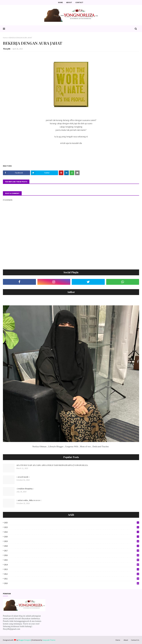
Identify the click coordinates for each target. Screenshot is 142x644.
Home (60, 2)
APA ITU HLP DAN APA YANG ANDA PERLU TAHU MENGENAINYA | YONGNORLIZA (52, 465)
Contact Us (135, 640)
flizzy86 (7, 49)
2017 (72, 551)
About (69, 2)
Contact (79, 2)
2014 (72, 565)
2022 (72, 532)
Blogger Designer (25, 640)
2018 (72, 546)
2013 (72, 569)
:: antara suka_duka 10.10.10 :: (29, 500)
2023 (72, 527)
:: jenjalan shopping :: (25, 488)
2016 (72, 555)
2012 (72, 574)
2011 (72, 579)
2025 (72, 523)
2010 (72, 583)
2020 (72, 537)
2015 (72, 560)
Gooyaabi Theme (49, 640)
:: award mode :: (23, 477)
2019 (72, 541)
